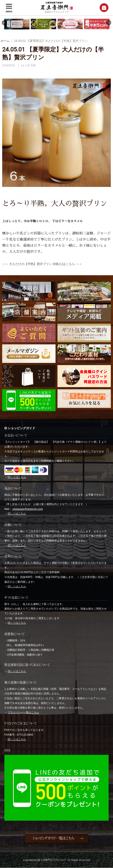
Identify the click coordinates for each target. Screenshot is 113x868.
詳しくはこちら (17, 477)
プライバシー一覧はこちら (23, 713)
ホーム (5, 41)
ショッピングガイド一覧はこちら (53, 838)
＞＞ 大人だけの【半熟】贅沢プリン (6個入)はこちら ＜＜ (42, 264)
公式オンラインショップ (57, 7)
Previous (4, 23)
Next (109, 23)
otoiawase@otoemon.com (28, 509)
